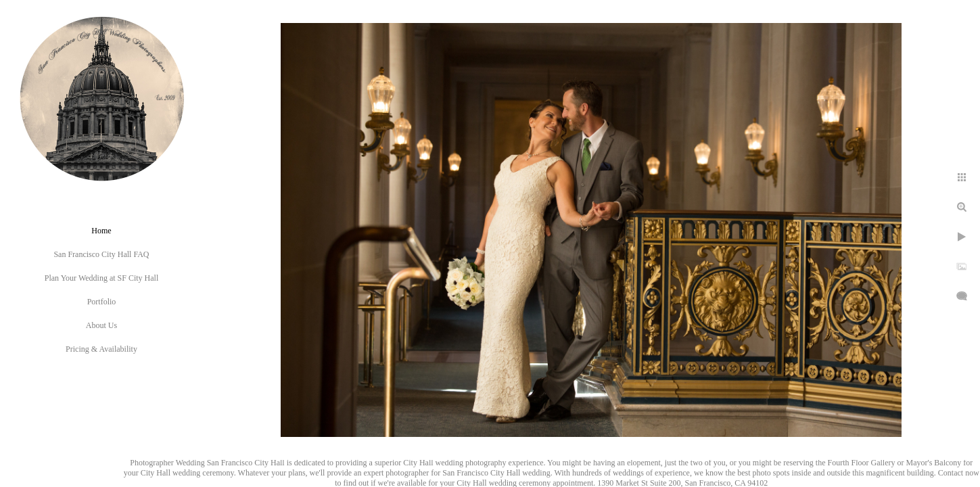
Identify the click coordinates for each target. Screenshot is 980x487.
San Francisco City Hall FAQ (101, 254)
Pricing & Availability (101, 349)
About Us (101, 325)
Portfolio (102, 302)
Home (101, 231)
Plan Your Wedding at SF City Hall (102, 278)
